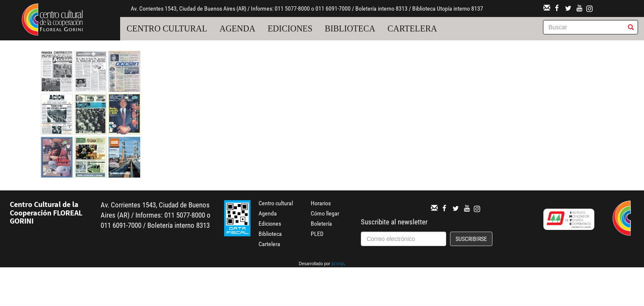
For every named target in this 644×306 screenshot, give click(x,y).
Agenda (237, 28)
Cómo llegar (325, 213)
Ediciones (290, 28)
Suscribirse (471, 239)
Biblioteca (350, 28)
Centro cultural (167, 28)
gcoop (337, 264)
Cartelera (412, 28)
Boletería (321, 224)
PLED (317, 234)
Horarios (321, 203)
